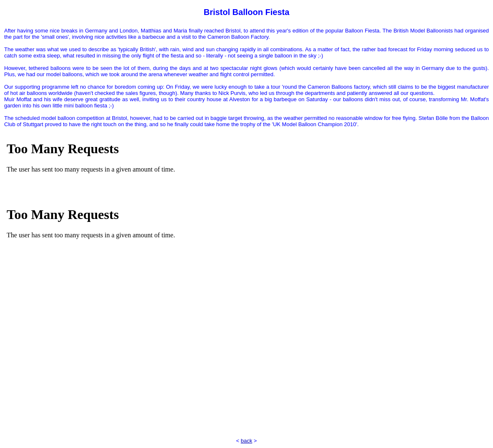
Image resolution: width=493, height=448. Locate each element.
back (247, 441)
